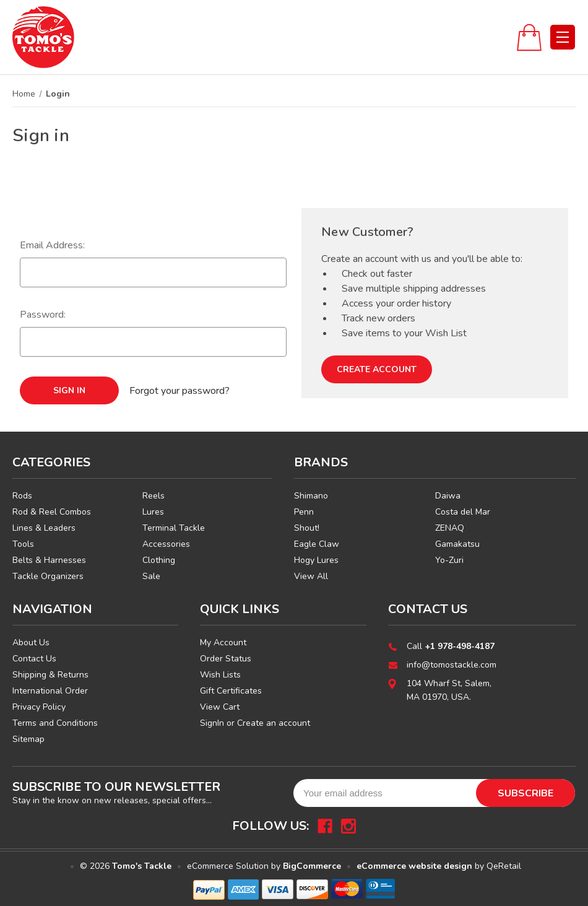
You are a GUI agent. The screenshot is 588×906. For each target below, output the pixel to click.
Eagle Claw (317, 544)
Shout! (307, 528)
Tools (23, 544)
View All (311, 576)
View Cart (220, 707)
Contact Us (34, 659)
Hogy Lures (316, 560)
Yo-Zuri (449, 560)
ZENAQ (450, 528)
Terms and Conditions (55, 723)
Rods (22, 496)
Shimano (311, 496)
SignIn (212, 723)
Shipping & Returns (50, 675)
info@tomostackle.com (452, 665)
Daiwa (448, 496)
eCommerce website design (414, 866)
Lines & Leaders (44, 528)
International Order (50, 691)
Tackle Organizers (48, 576)
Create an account (274, 723)
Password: (43, 315)
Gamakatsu (457, 544)
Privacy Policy (39, 707)
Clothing (159, 560)
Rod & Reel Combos (52, 512)
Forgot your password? (179, 391)
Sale (151, 576)
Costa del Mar (463, 512)
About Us (31, 642)
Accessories (166, 544)
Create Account (377, 369)
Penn (304, 512)
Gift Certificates (231, 691)
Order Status (226, 659)
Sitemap (28, 739)
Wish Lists (220, 675)
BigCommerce (312, 866)
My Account (223, 642)
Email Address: (52, 245)
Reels (153, 496)
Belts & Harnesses (49, 560)
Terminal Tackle (174, 528)
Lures (153, 512)
